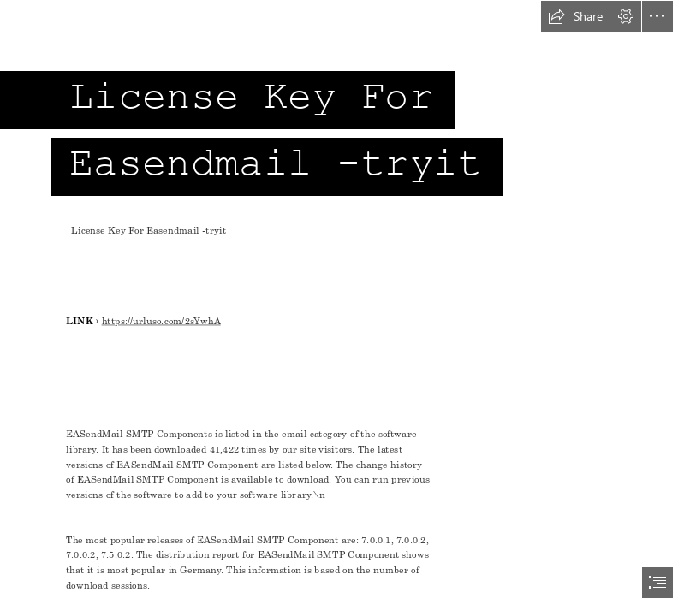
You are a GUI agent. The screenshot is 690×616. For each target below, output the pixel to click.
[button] (575, 16)
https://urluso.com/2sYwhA (161, 321)
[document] (345, 308)
